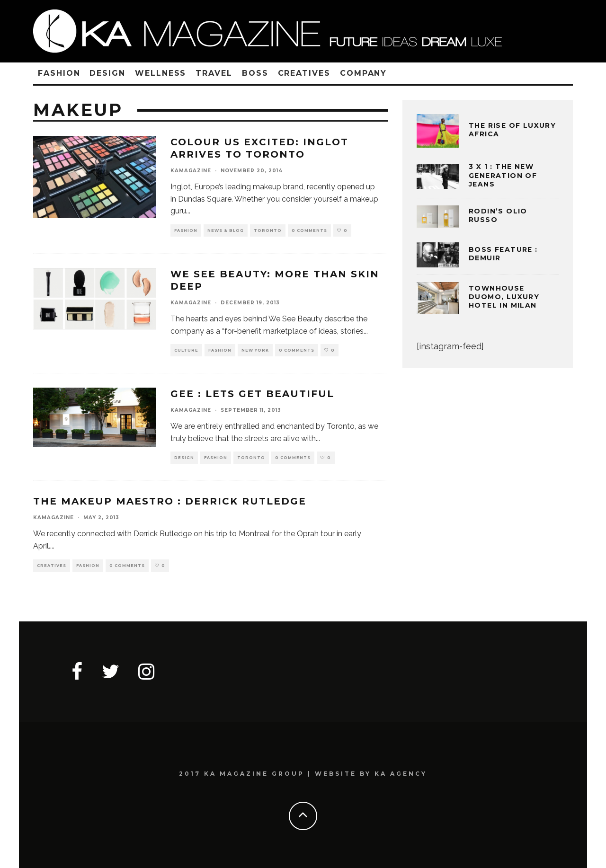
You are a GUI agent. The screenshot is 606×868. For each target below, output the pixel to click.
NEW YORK (255, 350)
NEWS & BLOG (226, 230)
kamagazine (191, 171)
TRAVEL (214, 73)
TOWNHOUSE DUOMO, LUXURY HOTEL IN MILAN (504, 297)
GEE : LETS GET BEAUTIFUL (252, 394)
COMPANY (363, 73)
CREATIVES (304, 73)
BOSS (255, 73)
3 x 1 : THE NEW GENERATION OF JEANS (503, 175)
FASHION (59, 73)
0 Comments (309, 230)
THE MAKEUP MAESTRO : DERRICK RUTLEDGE (170, 501)
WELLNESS (160, 73)
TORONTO (268, 230)
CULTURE (186, 350)
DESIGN (107, 73)
